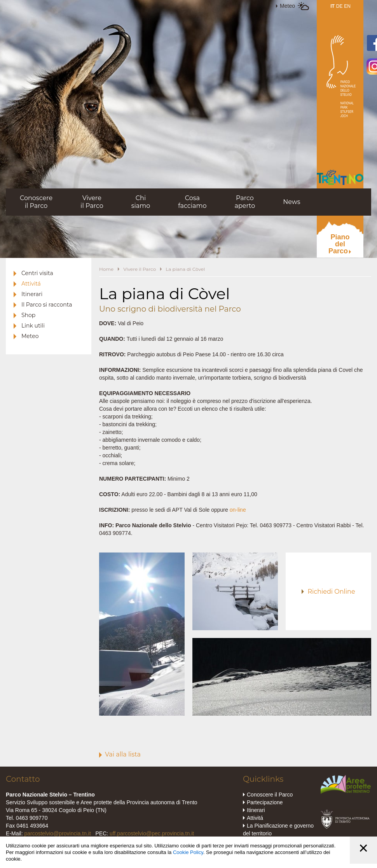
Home (106, 269)
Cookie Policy (188, 852)
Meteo (287, 6)
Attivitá (31, 284)
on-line (238, 510)
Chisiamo (141, 202)
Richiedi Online (331, 592)
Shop (28, 315)
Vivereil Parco (92, 202)
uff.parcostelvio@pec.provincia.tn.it (152, 833)
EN (347, 6)
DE (339, 6)
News (291, 202)
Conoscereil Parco (36, 202)
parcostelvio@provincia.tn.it (57, 833)
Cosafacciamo (192, 202)
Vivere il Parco (140, 269)
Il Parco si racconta (47, 305)
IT (332, 6)
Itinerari (32, 294)
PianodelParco (339, 244)
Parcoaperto (245, 202)
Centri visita (37, 273)
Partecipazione (265, 802)
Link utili (33, 326)
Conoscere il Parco (270, 795)
